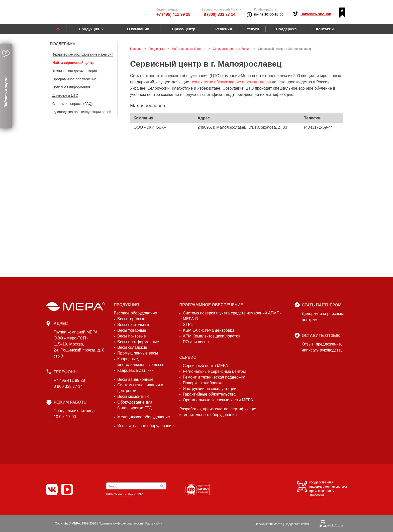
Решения (224, 29)
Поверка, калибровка (203, 383)
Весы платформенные (138, 342)
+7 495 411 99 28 (69, 380)
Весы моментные (133, 396)
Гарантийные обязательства (209, 394)
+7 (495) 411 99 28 (173, 14)
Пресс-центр (184, 29)
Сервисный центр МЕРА (206, 366)
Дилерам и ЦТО (65, 95)
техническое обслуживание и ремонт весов (231, 82)
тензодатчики (133, 494)
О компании (138, 29)
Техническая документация (75, 71)
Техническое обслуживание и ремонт (83, 54)
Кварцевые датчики (135, 370)
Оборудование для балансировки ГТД (135, 405)
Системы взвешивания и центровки (140, 388)
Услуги (253, 29)
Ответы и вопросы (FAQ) (72, 104)
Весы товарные (132, 330)
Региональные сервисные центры (214, 371)
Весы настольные (134, 325)
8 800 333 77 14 (68, 386)
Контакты (325, 29)
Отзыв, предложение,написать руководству (322, 347)
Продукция (89, 29)
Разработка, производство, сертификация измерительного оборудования (218, 412)
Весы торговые (131, 319)
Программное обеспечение (75, 79)
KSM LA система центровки (209, 330)
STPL (188, 325)
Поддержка (286, 29)
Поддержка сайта (297, 524)
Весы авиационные (135, 379)
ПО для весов (196, 342)
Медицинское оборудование (144, 417)
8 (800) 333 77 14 (220, 14)
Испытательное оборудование (145, 426)
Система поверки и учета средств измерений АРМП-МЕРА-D (232, 316)
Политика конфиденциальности (121, 523)
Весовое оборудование (135, 313)
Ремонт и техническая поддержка (214, 377)
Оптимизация (268, 524)
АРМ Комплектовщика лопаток (212, 336)
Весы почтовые (132, 336)
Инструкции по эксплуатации (210, 389)
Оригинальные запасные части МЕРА (218, 400)
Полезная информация (71, 87)
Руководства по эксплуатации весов (82, 112)
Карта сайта (154, 523)
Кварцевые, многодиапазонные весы (140, 362)
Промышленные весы (138, 353)
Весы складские (132, 347)
